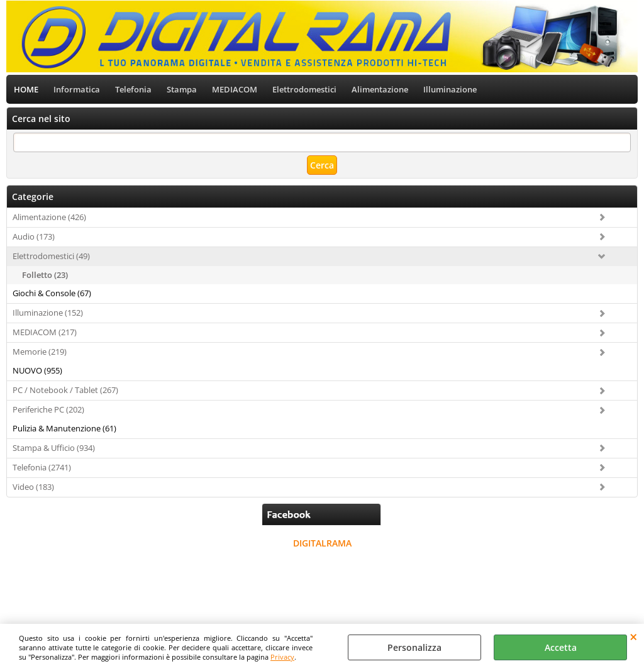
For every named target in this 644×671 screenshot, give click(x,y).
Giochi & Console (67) (52, 293)
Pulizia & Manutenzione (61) (64, 428)
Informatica (77, 89)
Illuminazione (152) (48, 313)
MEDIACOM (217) (45, 332)
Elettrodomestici (304, 89)
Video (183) (33, 487)
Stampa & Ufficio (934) (54, 448)
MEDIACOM (235, 89)
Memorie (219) (40, 352)
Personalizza (414, 647)
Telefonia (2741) (42, 467)
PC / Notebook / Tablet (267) (65, 390)
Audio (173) (34, 236)
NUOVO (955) (37, 370)
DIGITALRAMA (322, 543)
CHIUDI (634, 636)
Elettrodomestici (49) (51, 256)
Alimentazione (380, 89)
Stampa (182, 89)
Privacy (282, 657)
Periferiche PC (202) (48, 409)
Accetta (561, 647)
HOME (26, 89)
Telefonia (133, 89)
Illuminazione (450, 89)
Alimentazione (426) (49, 217)
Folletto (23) (45, 275)
